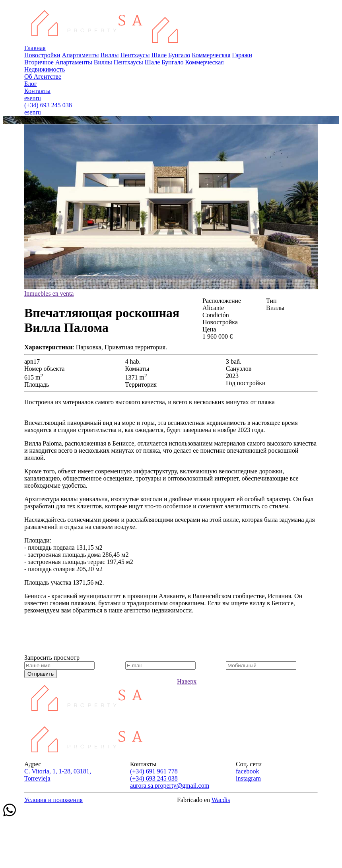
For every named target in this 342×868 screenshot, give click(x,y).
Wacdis (221, 800)
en (32, 98)
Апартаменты (81, 55)
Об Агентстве (43, 77)
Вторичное (39, 62)
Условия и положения (53, 800)
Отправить (41, 674)
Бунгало (179, 55)
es (27, 98)
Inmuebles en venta (49, 294)
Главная (35, 48)
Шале (159, 55)
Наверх (187, 681)
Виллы (109, 55)
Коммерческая (211, 55)
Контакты (37, 91)
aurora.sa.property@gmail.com (170, 786)
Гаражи (242, 55)
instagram (248, 778)
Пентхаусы (135, 55)
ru (38, 98)
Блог (31, 84)
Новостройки (42, 55)
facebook (248, 771)
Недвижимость (45, 69)
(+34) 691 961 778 (154, 771)
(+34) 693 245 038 (48, 105)
